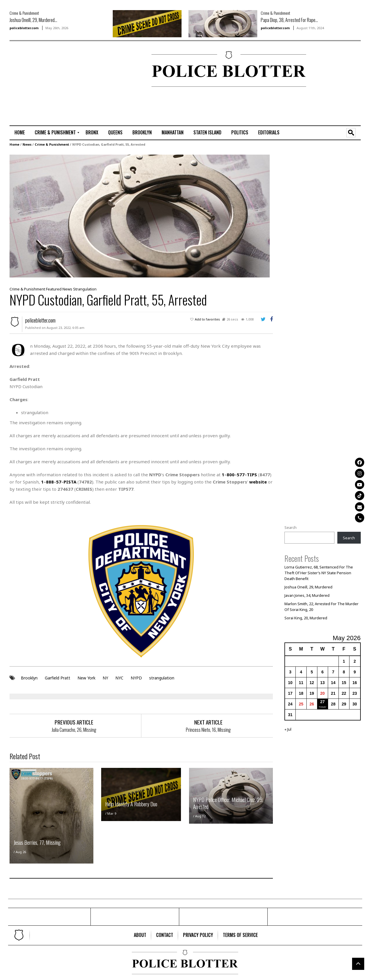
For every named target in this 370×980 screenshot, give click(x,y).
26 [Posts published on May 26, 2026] (312, 704)
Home (14, 144)
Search (291, 527)
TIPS (252, 474)
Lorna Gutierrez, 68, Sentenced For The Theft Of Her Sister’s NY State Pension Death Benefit (319, 573)
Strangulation (85, 289)
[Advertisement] (27, 70)
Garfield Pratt (58, 677)
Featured (54, 289)
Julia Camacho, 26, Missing (74, 729)
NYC (119, 677)
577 (241, 474)
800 (231, 474)
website (258, 481)
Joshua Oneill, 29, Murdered (308, 587)
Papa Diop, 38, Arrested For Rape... (289, 20)
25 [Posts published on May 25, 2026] (301, 704)
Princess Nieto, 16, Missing (208, 729)
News (27, 144)
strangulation (162, 677)
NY (105, 677)
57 (59, 481)
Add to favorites (207, 319)
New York (86, 677)
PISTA (70, 481)
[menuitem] (20, 133)
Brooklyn (29, 677)
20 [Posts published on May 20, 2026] (323, 693)
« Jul (288, 729)
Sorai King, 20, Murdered (306, 618)
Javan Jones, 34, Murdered (307, 595)
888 (50, 481)
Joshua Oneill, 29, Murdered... (33, 20)
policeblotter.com (24, 28)
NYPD (136, 677)
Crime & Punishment (24, 13)
